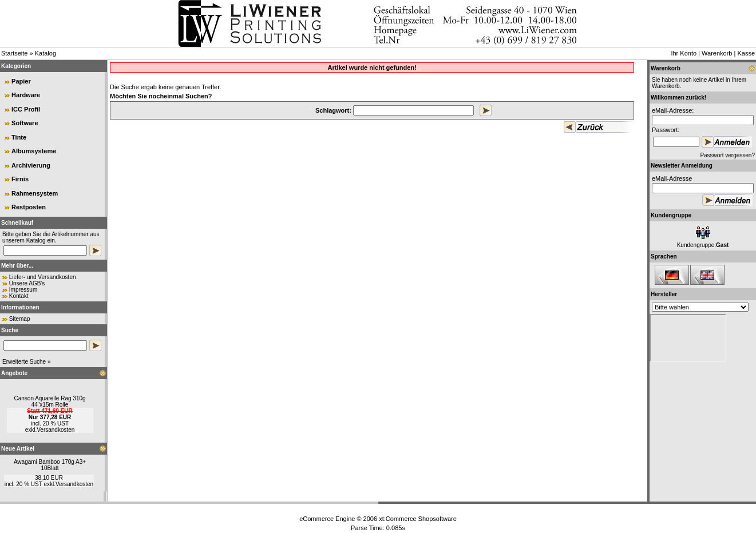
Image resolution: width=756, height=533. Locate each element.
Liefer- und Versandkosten (43, 277)
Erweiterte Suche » (27, 362)
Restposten (29, 207)
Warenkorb (717, 53)
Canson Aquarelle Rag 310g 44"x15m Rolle (50, 401)
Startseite (14, 53)
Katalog (45, 53)
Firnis (20, 179)
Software (25, 123)
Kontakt (19, 296)
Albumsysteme (34, 151)
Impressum (23, 290)
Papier (21, 81)
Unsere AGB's (27, 283)
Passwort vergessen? (727, 155)
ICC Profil (26, 109)
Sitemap (20, 319)
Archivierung (31, 165)
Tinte (19, 137)
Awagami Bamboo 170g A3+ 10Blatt (50, 465)
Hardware (26, 95)
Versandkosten (56, 430)
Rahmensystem (35, 193)
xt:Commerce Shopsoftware (418, 519)
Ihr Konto (684, 53)
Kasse (746, 53)
